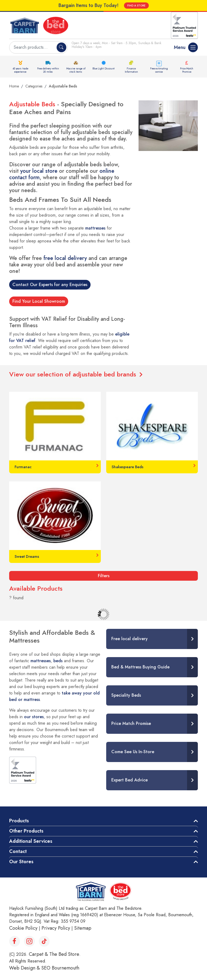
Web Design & (25, 968)
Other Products (26, 831)
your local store (39, 171)
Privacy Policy (56, 928)
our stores (34, 717)
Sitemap (83, 928)
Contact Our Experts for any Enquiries (50, 285)
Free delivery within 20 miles (48, 70)
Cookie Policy (23, 928)
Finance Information (131, 70)
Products (19, 821)
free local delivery (65, 258)
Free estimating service (159, 70)
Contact (18, 851)
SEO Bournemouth (60, 968)
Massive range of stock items (76, 70)
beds (58, 661)
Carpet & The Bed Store (54, 954)
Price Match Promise (187, 70)
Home (14, 86)
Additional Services (31, 841)
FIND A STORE (136, 6)
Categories (34, 86)
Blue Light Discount (103, 68)
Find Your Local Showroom (39, 301)
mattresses (95, 228)
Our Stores (21, 862)
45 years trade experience (20, 70)
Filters (104, 576)
